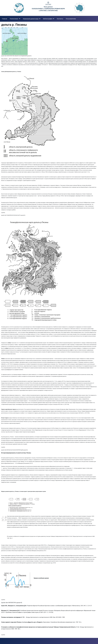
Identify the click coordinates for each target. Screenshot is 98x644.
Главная (5, 19)
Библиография (48, 19)
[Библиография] (53, 19)
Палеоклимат (14, 19)
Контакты (60, 19)
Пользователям (71, 19)
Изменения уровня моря (31, 19)
